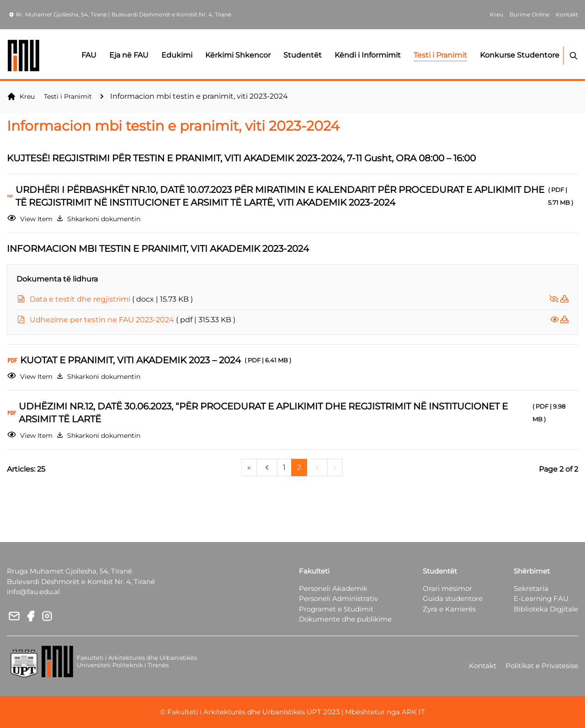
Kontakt (483, 666)
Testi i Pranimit (68, 96)
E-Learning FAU (541, 598)
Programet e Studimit (336, 609)
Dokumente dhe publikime (345, 619)
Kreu (21, 96)
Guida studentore (453, 598)
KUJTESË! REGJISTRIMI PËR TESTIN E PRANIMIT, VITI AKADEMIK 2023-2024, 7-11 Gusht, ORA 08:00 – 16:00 (245, 158)
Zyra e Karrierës (449, 609)
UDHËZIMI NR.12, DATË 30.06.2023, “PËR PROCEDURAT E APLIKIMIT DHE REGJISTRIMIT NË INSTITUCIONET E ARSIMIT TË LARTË (298, 413)
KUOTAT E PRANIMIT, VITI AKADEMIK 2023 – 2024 (157, 360)
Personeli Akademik (333, 588)
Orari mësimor (447, 588)
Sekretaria (531, 588)
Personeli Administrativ (338, 598)
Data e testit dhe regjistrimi (111, 299)
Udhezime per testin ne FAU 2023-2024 (133, 320)
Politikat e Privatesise (542, 666)
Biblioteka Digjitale (546, 609)
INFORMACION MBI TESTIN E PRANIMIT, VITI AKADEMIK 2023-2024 (162, 249)
